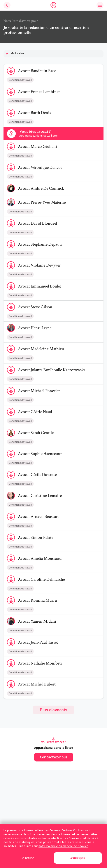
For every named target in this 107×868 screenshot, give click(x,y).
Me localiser (18, 53)
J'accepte (78, 858)
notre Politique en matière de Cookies (63, 846)
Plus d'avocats (53, 710)
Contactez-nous (54, 757)
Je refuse (27, 858)
